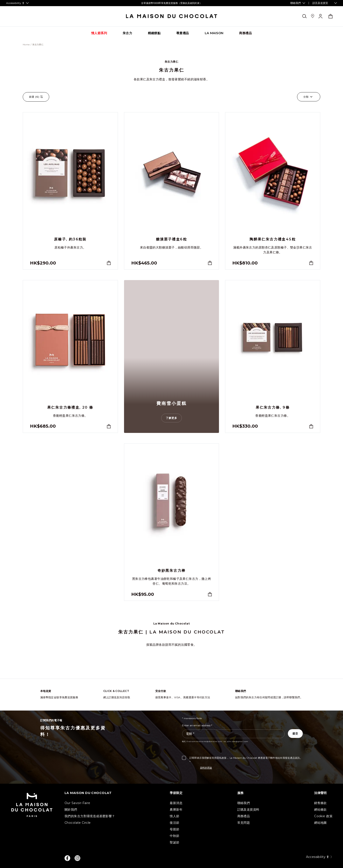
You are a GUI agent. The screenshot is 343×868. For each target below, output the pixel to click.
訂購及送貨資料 (248, 810)
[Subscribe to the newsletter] (295, 734)
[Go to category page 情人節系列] (99, 33)
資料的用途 (206, 768)
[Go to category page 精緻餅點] (154, 33)
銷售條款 (320, 803)
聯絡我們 (244, 803)
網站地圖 (320, 823)
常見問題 (244, 823)
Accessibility (319, 857)
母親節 (174, 829)
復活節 (174, 823)
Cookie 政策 (323, 816)
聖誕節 (174, 842)
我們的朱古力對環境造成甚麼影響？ (90, 816)
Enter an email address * (197, 725)
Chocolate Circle (78, 823)
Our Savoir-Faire (77, 803)
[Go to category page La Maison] (214, 33)
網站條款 (320, 810)
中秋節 (174, 836)
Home (26, 45)
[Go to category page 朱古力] (127, 33)
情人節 (174, 816)
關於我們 (71, 810)
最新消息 (176, 803)
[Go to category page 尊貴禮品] (183, 33)
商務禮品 (244, 816)
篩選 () (36, 97)
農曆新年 (176, 810)
